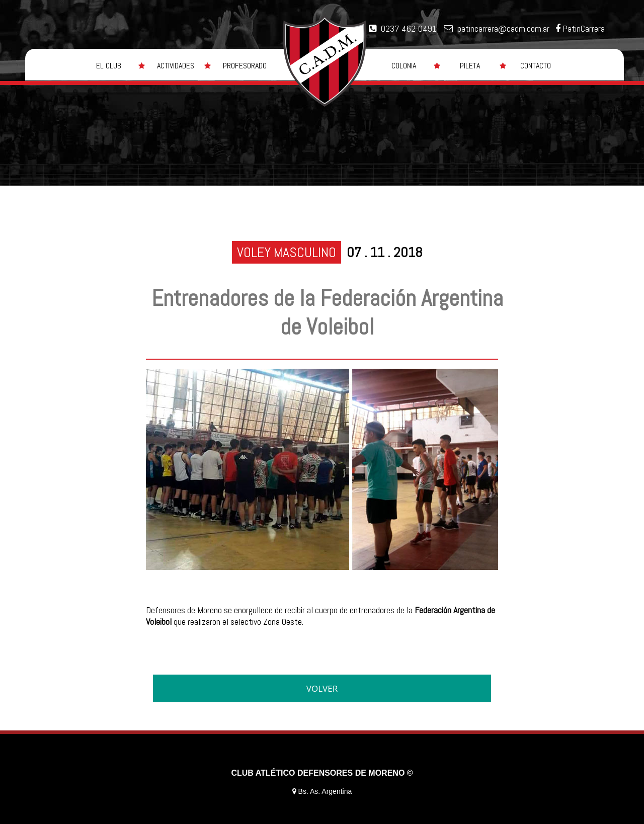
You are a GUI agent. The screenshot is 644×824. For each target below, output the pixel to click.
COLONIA (404, 66)
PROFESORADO (245, 66)
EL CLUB (109, 66)
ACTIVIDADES (176, 66)
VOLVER (322, 688)
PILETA (470, 66)
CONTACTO (536, 66)
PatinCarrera (584, 28)
